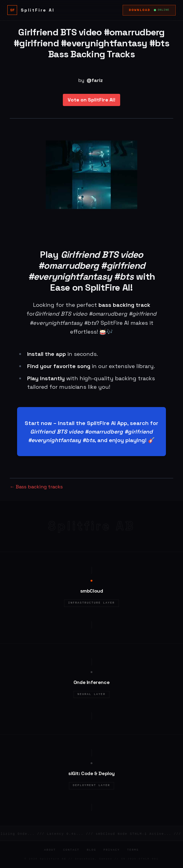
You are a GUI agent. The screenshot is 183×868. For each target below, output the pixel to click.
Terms (133, 850)
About (50, 850)
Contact (71, 850)
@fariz (95, 80)
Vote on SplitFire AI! (91, 100)
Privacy (112, 850)
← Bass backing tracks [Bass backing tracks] (36, 487)
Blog (92, 850)
